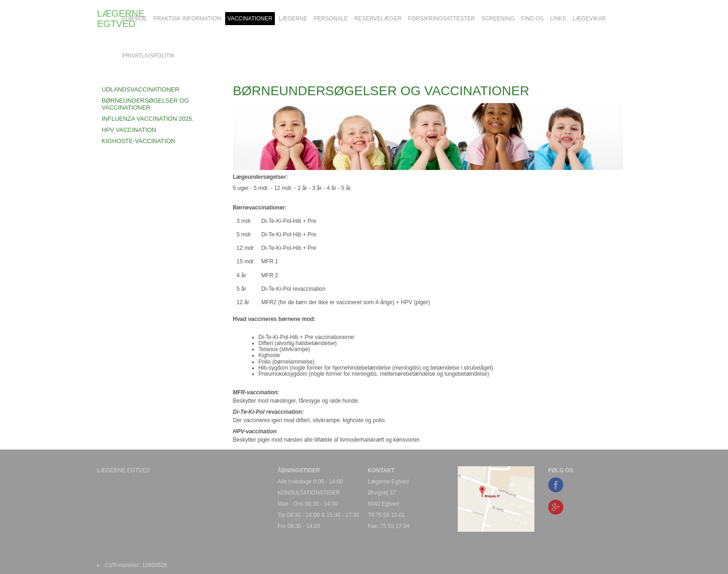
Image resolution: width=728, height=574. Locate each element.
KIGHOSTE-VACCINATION (138, 141)
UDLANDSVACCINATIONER (140, 89)
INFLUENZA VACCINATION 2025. (148, 119)
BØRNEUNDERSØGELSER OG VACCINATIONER (145, 104)
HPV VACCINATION (129, 130)
